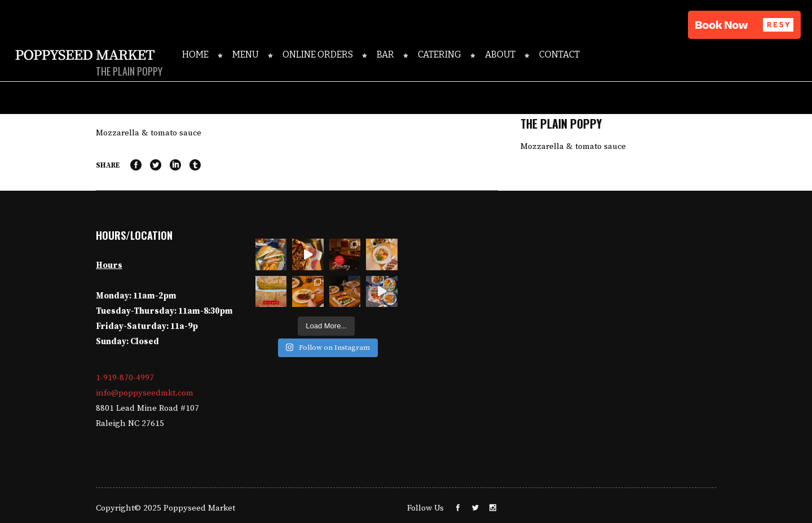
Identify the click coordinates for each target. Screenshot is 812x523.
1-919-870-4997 (125, 378)
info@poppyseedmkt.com (145, 393)
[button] (744, 25)
